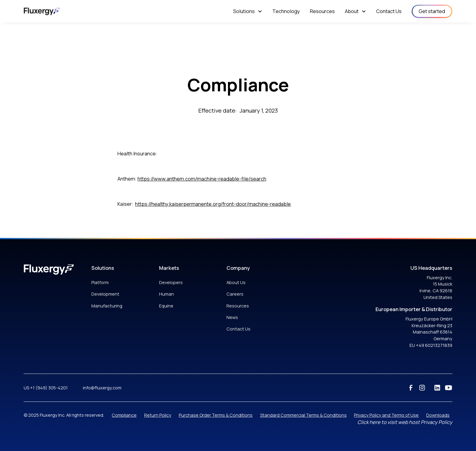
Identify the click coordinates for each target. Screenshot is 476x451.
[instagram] (422, 388)
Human (167, 294)
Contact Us (238, 329)
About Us (236, 282)
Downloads (438, 415)
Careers (235, 294)
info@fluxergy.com (102, 388)
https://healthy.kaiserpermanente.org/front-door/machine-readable (213, 204)
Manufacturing (107, 306)
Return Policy (158, 415)
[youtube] (449, 388)
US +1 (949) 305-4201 (46, 388)
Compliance (124, 415)
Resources (238, 306)
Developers (171, 282)
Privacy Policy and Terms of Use (386, 415)
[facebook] (411, 388)
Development (105, 294)
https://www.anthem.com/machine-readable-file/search (202, 179)
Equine (166, 306)
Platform (100, 282)
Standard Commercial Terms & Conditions (303, 415)
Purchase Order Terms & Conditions (216, 415)
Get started (432, 11)
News (232, 317)
